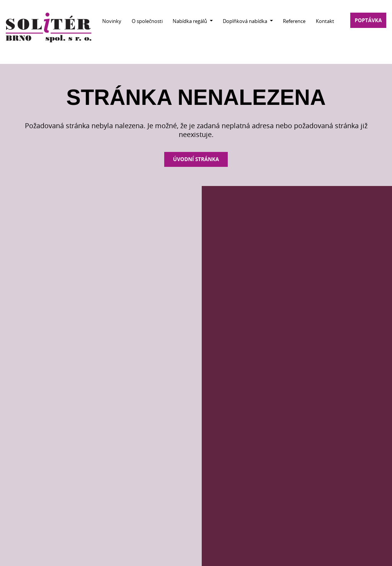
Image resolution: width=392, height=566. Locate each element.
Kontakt (325, 21)
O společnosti (147, 21)
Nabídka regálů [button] (190, 21)
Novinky (112, 21)
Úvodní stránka (196, 159)
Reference (294, 21)
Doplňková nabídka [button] (246, 21)
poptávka (368, 20)
